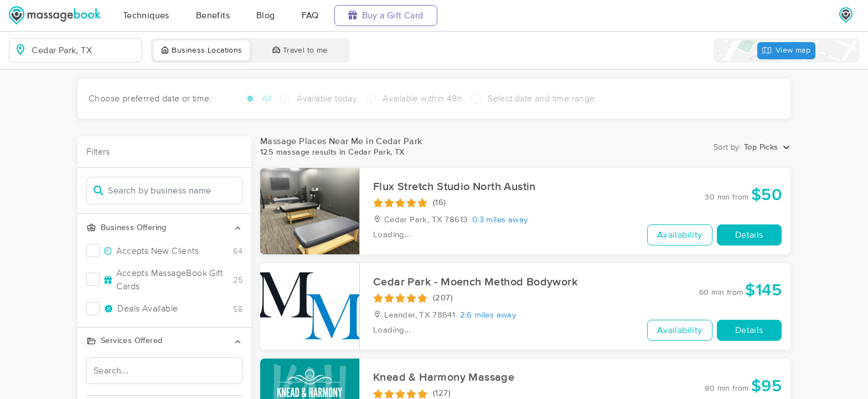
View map (787, 51)
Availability (680, 235)
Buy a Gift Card (386, 15)
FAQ (310, 16)
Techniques (146, 16)
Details (749, 235)
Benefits (213, 16)
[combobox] (84, 50)
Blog (266, 16)
